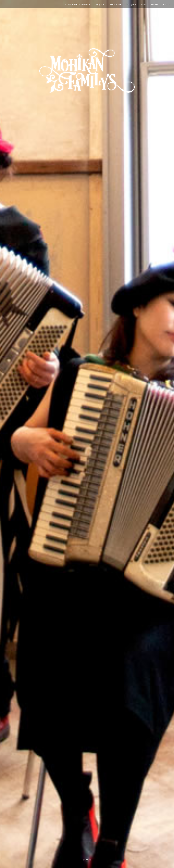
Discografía (131, 4)
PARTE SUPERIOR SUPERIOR (78, 4)
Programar (100, 4)
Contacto (167, 4)
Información (115, 4)
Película (154, 4)
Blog (143, 4)
